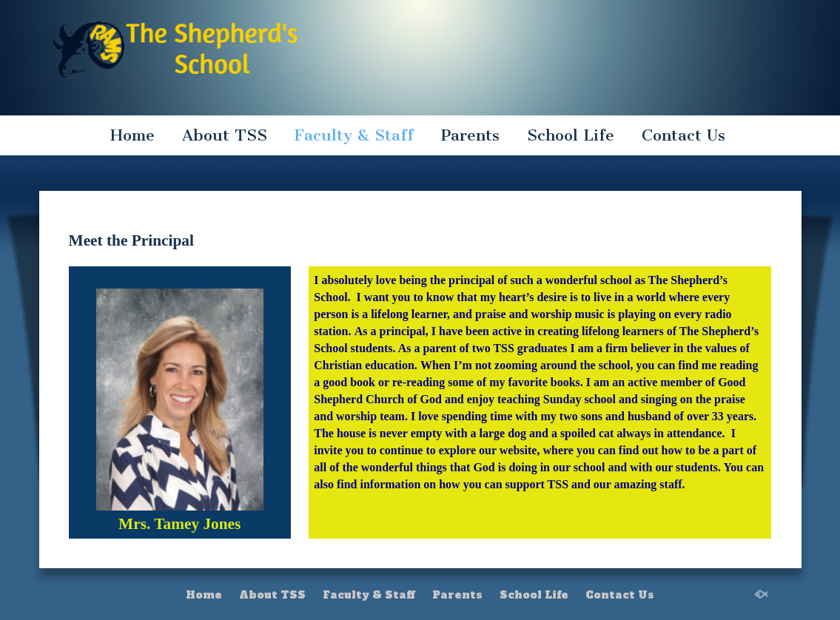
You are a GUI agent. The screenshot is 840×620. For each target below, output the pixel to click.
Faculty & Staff (354, 135)
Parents (470, 135)
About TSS (225, 135)
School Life (571, 135)
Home (132, 135)
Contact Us (683, 135)
